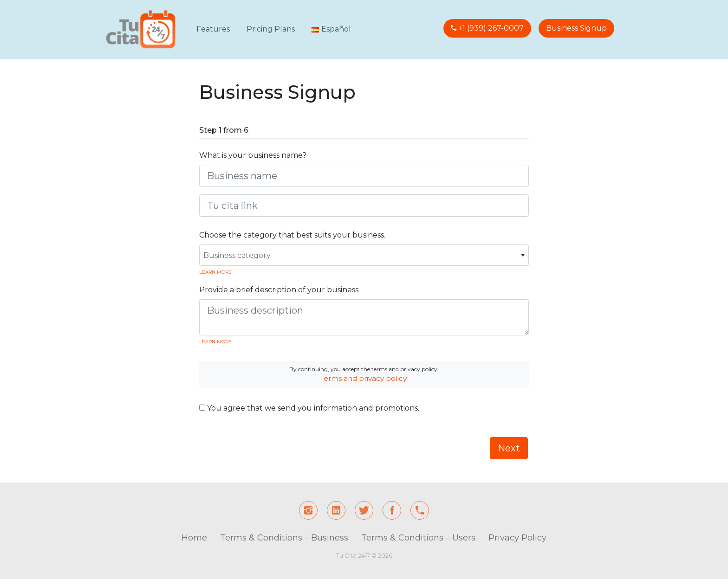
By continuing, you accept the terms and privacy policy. (364, 374)
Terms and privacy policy (363, 378)
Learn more (215, 272)
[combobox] (364, 255)
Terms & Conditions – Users (418, 538)
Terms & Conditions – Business (284, 538)
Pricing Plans (271, 29)
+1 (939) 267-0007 (490, 28)
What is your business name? (253, 155)
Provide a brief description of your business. (279, 290)
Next (509, 448)
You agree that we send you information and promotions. (309, 408)
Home (194, 538)
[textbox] (364, 256)
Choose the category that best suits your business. (292, 235)
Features (213, 29)
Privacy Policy (517, 538)
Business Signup (576, 28)
